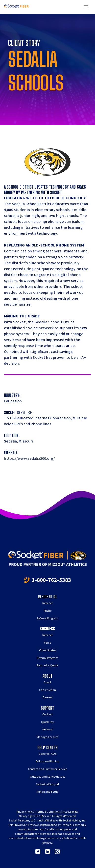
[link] (38, 852)
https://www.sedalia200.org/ (29, 459)
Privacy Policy (25, 812)
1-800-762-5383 (51, 580)
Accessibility (71, 812)
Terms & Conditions (48, 812)
